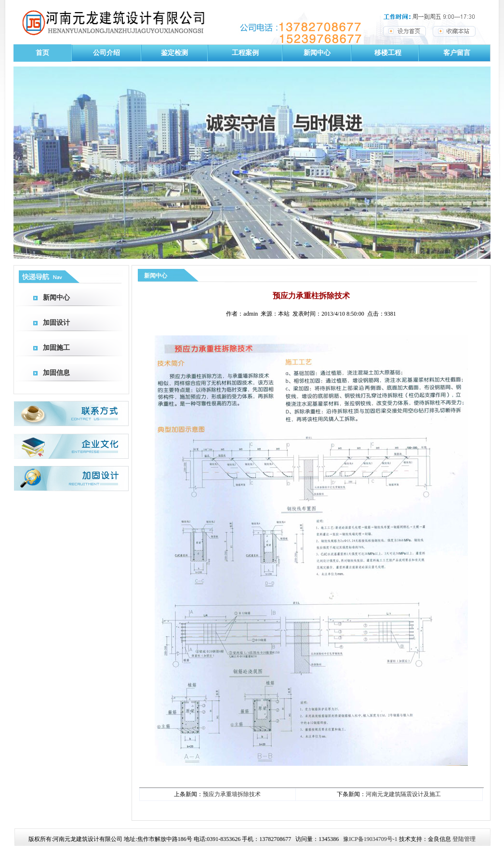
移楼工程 (388, 53)
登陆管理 (464, 839)
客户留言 (457, 53)
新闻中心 (317, 53)
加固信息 (56, 373)
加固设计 (56, 323)
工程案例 (245, 53)
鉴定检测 (174, 53)
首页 (42, 53)
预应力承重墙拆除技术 (232, 794)
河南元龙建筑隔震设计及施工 (403, 794)
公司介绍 (106, 53)
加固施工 (56, 348)
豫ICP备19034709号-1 (370, 839)
